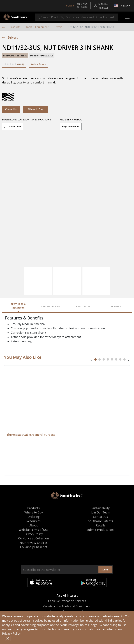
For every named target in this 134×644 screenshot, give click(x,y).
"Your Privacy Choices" (75, 625)
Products (15, 27)
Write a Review (39, 64)
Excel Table (13, 127)
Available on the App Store (41, 582)
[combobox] (77, 17)
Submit (105, 570)
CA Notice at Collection (33, 538)
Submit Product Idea (100, 530)
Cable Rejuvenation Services (67, 601)
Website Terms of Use (33, 530)
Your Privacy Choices (33, 543)
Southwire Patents (100, 521)
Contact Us (11, 109)
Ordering (34, 517)
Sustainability (100, 508)
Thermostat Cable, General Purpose (31, 435)
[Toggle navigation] (127, 17)
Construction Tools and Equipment (67, 606)
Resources (33, 521)
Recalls (101, 525)
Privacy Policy (11, 634)
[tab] (95, 359)
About (34, 525)
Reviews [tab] (116, 306)
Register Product (71, 126)
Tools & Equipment (37, 27)
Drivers (58, 27)
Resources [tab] (83, 306)
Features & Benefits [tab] (18, 306)
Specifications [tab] (51, 306)
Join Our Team (100, 512)
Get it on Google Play (93, 582)
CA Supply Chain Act (34, 547)
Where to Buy (36, 109)
